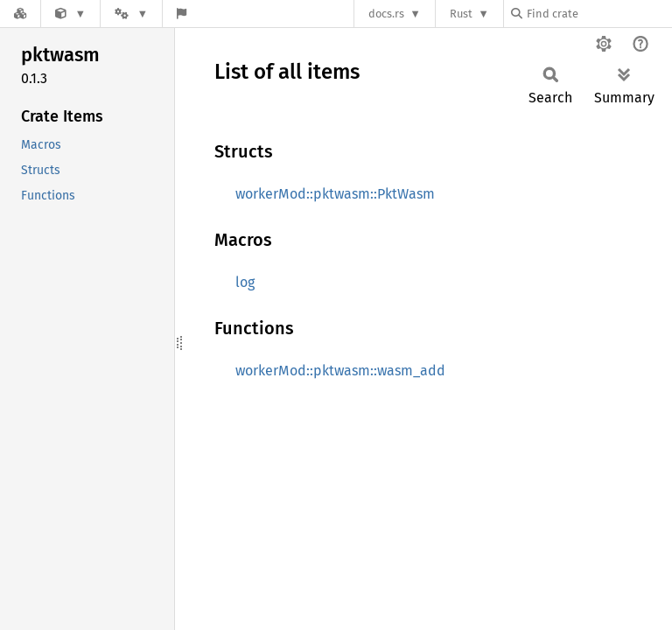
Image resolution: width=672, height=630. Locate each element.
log (245, 282)
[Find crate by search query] (598, 14)
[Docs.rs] (20, 14)
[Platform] (131, 14)
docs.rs (386, 14)
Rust (461, 14)
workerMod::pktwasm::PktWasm (335, 194)
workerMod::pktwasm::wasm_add (340, 371)
